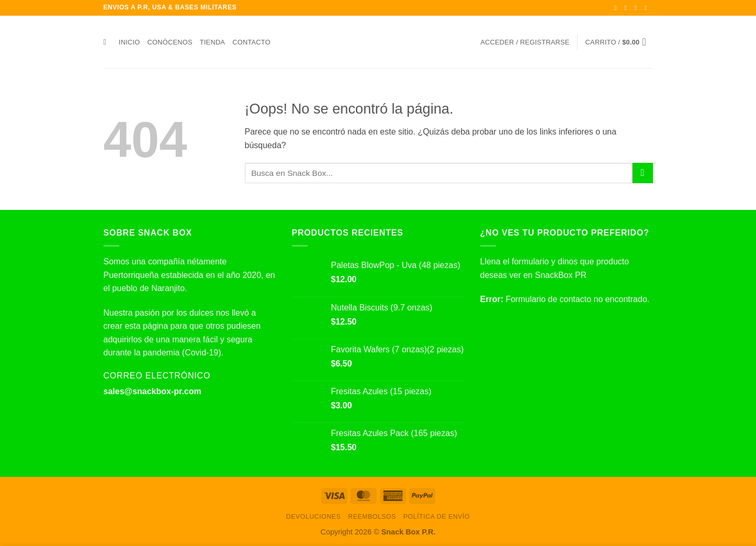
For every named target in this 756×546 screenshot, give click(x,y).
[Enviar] (643, 173)
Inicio (129, 42)
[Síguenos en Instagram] (628, 8)
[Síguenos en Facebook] (617, 8)
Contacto (251, 42)
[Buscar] (108, 42)
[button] (525, 42)
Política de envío (437, 517)
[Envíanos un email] (648, 8)
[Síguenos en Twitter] (638, 8)
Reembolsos (372, 517)
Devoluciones (314, 517)
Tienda (212, 42)
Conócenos (170, 42)
